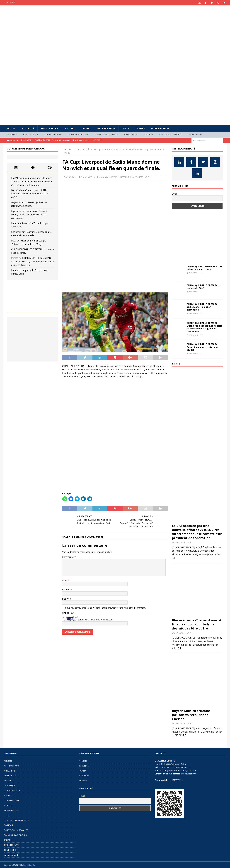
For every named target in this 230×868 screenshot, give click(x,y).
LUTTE (125, 128)
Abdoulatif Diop (88, 177)
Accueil (11, 128)
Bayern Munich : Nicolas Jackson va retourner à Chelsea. (191, 715)
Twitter (83, 771)
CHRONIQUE (12, 135)
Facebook (84, 766)
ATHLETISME (10, 771)
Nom (65, 580)
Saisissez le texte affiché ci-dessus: (95, 620)
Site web (67, 599)
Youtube (83, 761)
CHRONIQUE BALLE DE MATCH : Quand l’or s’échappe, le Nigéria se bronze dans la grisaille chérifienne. (204, 327)
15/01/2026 (193, 353)
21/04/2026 (193, 273)
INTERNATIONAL (160, 128)
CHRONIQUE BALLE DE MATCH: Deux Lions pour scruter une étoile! (203, 347)
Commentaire (69, 557)
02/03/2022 (71, 177)
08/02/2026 (193, 292)
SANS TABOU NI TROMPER (170, 135)
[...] (173, 558)
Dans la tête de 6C (53, 135)
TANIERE (140, 128)
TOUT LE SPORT (49, 128)
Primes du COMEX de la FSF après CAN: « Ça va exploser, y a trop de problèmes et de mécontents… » (33, 261)
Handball (8, 805)
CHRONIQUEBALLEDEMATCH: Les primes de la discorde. (205, 268)
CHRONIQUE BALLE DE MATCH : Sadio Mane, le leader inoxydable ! (203, 307)
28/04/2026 (179, 542)
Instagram (84, 776)
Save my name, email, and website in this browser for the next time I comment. (105, 608)
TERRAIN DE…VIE (195, 135)
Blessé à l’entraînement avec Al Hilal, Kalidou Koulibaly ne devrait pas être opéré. (30, 194)
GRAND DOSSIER (131, 135)
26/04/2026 (179, 633)
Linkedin (83, 781)
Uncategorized (11, 855)
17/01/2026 (193, 335)
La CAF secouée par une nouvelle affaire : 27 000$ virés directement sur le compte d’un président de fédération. (32, 181)
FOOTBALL (70, 128)
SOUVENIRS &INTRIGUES (78, 135)
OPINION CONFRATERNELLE (106, 135)
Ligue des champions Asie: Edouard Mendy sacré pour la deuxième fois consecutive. (29, 215)
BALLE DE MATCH (31, 135)
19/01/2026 (193, 313)
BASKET (87, 128)
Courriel (66, 590)
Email (175, 194)
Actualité (28, 128)
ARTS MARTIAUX (106, 128)
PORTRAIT (149, 135)
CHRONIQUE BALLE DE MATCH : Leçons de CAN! (203, 287)
